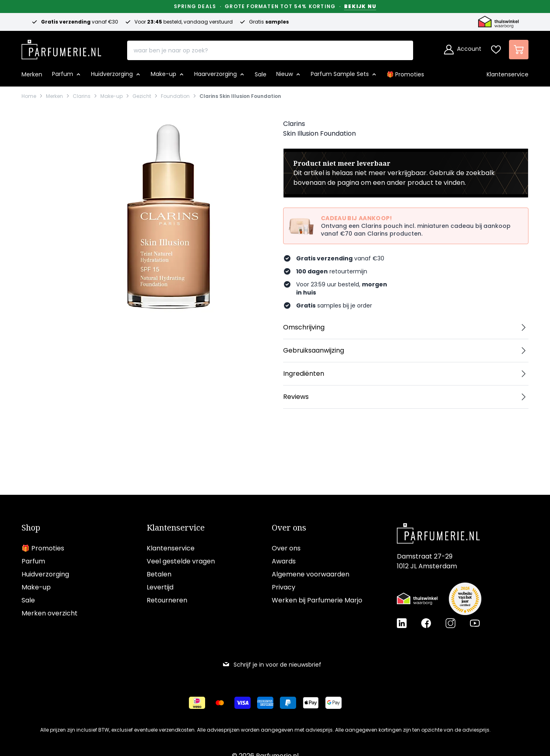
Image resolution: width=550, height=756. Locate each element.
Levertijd (160, 587)
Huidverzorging (45, 574)
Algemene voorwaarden (311, 574)
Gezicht (142, 96)
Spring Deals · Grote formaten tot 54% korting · (275, 6)
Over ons (289, 528)
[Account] (463, 50)
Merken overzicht (50, 613)
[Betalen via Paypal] (288, 703)
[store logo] (61, 47)
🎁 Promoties (43, 548)
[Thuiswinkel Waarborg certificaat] (417, 599)
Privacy (284, 587)
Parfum (33, 561)
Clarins (82, 96)
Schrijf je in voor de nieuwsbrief (272, 665)
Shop (31, 528)
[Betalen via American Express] (265, 703)
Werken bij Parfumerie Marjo (317, 600)
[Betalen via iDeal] (197, 703)
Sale (28, 600)
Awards (284, 561)
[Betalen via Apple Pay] (311, 703)
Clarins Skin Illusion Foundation (240, 96)
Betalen (159, 574)
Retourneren (167, 600)
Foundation (175, 96)
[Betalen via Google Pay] (333, 703)
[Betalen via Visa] (243, 703)
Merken (54, 96)
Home (29, 96)
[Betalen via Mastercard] (220, 703)
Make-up (112, 96)
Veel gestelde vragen (181, 561)
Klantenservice (176, 528)
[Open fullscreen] (168, 217)
